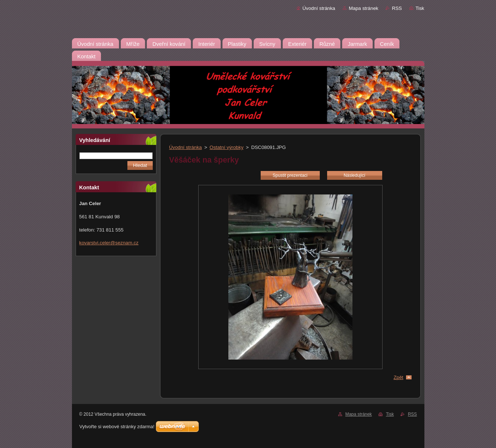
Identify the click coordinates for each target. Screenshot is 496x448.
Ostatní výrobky (227, 147)
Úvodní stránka (319, 8)
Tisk (420, 8)
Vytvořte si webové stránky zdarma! (117, 427)
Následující (354, 175)
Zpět (399, 377)
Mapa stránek (363, 8)
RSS (397, 8)
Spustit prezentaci (290, 175)
